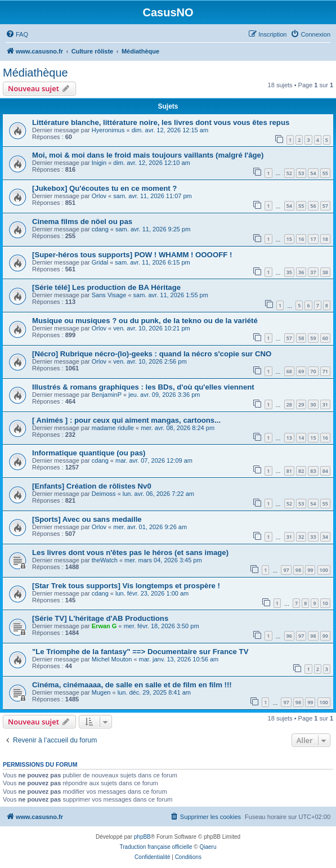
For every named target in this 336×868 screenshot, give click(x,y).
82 (301, 471)
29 (301, 404)
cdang (100, 229)
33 (313, 537)
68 (289, 371)
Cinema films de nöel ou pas (82, 222)
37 (313, 272)
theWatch (105, 560)
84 (325, 471)
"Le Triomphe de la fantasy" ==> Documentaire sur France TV (140, 652)
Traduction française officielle (156, 847)
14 (301, 438)
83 (313, 471)
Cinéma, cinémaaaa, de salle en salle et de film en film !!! (132, 685)
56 (313, 206)
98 (298, 570)
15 (289, 239)
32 (301, 537)
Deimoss (104, 494)
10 (325, 603)
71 (325, 371)
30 (313, 404)
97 (286, 570)
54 (313, 173)
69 (301, 371)
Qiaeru (208, 847)
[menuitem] (17, 34)
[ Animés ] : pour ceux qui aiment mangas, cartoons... (126, 420)
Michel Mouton (112, 659)
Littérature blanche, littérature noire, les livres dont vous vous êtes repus (161, 122)
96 (289, 636)
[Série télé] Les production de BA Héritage (106, 287)
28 (289, 404)
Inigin (99, 163)
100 (324, 570)
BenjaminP (107, 395)
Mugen (101, 692)
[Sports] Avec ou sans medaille (87, 519)
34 (325, 537)
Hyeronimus (108, 130)
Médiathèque (35, 73)
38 (325, 272)
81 (289, 471)
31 (325, 404)
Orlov (99, 196)
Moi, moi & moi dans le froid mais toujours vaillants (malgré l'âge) (148, 155)
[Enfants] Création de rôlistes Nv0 (92, 486)
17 (313, 239)
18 (325, 239)
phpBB (142, 837)
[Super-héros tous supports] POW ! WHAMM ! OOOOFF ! (132, 255)
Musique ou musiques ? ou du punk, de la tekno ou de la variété (145, 321)
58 (301, 338)
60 (325, 338)
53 (301, 173)
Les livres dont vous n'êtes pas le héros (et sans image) (130, 552)
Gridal (100, 262)
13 (289, 438)
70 (313, 371)
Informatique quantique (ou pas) (89, 453)
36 (301, 272)
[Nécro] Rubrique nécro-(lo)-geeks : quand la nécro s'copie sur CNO (152, 354)
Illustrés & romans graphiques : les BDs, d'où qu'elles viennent (143, 387)
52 (289, 173)
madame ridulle (113, 428)
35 (289, 272)
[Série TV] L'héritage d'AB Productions (100, 618)
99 (310, 570)
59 (313, 338)
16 (301, 239)
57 (325, 206)
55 (325, 173)
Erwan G (104, 626)
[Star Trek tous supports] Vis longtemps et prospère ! (126, 586)
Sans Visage (109, 295)
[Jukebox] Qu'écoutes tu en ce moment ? (104, 188)
